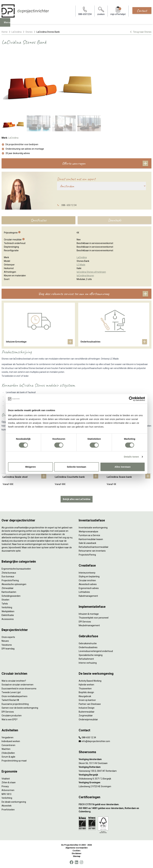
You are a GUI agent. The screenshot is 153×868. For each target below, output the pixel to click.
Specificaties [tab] (38, 220)
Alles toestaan (123, 467)
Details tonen (131, 457)
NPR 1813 (6, 794)
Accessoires (8, 619)
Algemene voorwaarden (76, 848)
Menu (8, 25)
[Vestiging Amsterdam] (115, 759)
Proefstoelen (8, 810)
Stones (29, 32)
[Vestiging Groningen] (115, 783)
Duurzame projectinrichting (15, 704)
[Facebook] (71, 862)
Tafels (5, 604)
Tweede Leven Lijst (11, 692)
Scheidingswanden (11, 596)
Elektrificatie (8, 615)
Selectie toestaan (77, 467)
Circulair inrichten (87, 580)
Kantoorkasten (9, 592)
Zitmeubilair (8, 588)
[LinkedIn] (76, 862)
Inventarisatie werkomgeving (93, 528)
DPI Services (85, 622)
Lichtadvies (84, 592)
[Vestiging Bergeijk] (115, 775)
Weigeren (30, 467)
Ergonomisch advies (89, 588)
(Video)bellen (8, 753)
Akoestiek (7, 806)
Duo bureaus (8, 577)
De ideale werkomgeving (14, 802)
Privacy (5, 786)
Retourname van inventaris (92, 551)
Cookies (76, 851)
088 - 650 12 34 (69, 205)
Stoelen (5, 600)
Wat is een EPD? (10, 719)
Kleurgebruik (85, 696)
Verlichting (7, 607)
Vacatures (7, 645)
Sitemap (77, 856)
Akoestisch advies (88, 584)
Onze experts (8, 637)
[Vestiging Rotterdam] (115, 767)
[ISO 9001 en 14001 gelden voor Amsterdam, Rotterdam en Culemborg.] (115, 810)
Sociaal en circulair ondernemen (17, 685)
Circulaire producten (12, 716)
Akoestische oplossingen (14, 584)
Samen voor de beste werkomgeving (20, 708)
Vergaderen (7, 737)
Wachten (6, 749)
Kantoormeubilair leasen (91, 539)
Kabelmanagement (88, 596)
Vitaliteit (6, 779)
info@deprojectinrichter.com (94, 741)
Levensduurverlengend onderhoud (96, 651)
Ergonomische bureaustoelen (16, 569)
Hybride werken (86, 685)
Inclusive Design (87, 708)
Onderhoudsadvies (88, 647)
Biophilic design (86, 692)
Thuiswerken (85, 689)
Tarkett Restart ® (10, 700)
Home (5, 32)
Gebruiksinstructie (88, 643)
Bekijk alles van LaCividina (77, 499)
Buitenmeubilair (87, 712)
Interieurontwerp (87, 573)
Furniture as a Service (89, 535)
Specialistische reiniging (91, 655)
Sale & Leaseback (87, 543)
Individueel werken (11, 741)
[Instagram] (81, 862)
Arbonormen (8, 790)
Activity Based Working (90, 681)
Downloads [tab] (115, 220)
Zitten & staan (9, 782)
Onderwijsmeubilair (88, 719)
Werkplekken (8, 611)
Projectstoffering (10, 580)
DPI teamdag (8, 649)
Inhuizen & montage (89, 614)
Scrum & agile (8, 757)
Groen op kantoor (87, 700)
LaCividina (17, 32)
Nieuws (5, 641)
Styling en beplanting (89, 577)
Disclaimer (77, 853)
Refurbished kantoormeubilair (94, 547)
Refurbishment (86, 659)
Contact (142, 11)
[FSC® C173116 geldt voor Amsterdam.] (115, 804)
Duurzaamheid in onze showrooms (19, 689)
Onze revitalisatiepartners (14, 696)
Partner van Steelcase (90, 704)
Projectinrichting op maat (14, 761)
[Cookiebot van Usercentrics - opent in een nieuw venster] (131, 399)
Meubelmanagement (89, 625)
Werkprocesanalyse (88, 532)
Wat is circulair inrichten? (14, 681)
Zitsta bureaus (9, 573)
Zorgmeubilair (86, 716)
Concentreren (8, 745)
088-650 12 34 (87, 737)
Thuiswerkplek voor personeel (94, 618)
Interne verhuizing (88, 663)
